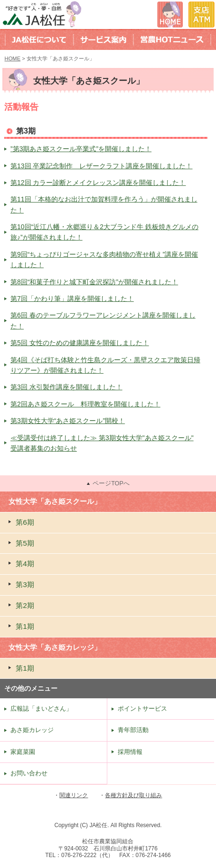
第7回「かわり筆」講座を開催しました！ (72, 299)
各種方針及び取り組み (133, 795)
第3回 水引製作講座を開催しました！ (66, 387)
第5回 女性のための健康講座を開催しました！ (80, 343)
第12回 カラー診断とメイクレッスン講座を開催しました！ (98, 183)
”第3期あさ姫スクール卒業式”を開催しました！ (81, 149)
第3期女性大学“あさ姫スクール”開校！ (68, 421)
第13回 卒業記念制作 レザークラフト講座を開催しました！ (101, 166)
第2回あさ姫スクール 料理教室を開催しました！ (85, 404)
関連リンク (74, 795)
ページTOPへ (111, 483)
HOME (13, 58)
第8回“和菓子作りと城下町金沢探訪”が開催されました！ (94, 282)
